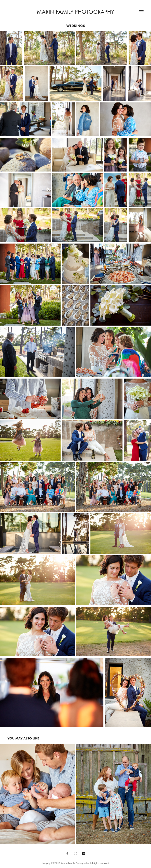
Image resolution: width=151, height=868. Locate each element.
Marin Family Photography (75, 12)
